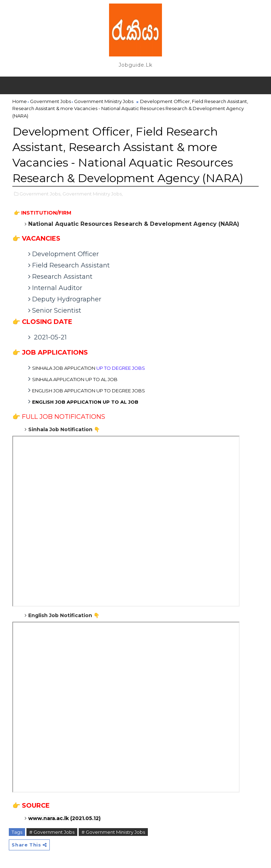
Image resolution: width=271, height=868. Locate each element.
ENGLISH (85, 402)
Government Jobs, (40, 194)
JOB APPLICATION (89, 368)
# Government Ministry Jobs (113, 832)
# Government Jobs (52, 832)
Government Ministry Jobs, (93, 194)
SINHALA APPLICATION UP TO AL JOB (75, 379)
